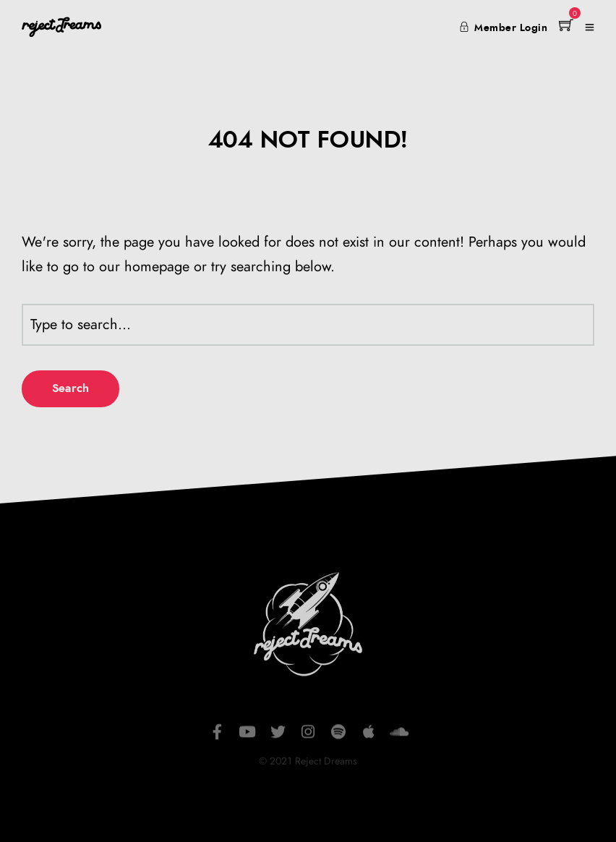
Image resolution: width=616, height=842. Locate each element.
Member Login (504, 28)
